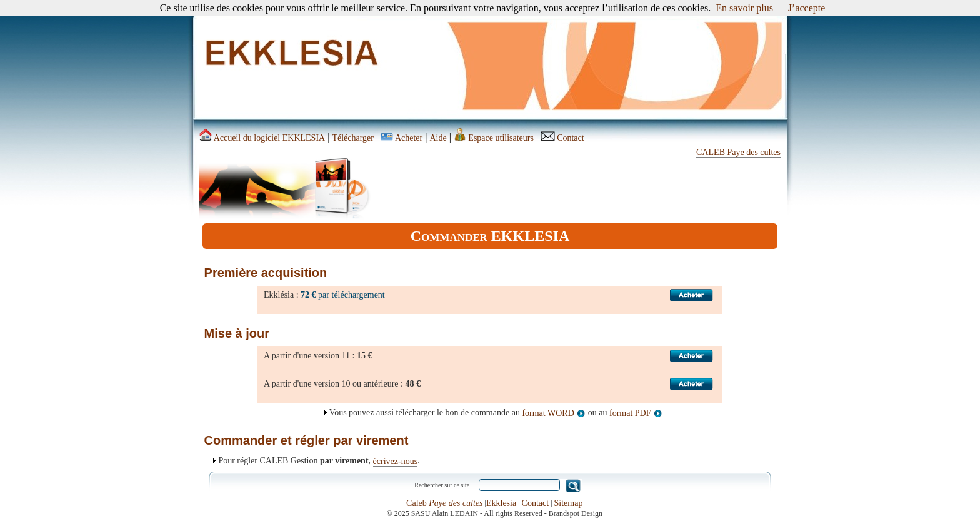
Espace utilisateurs (494, 138)
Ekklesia (501, 503)
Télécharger (353, 138)
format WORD (554, 413)
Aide (438, 138)
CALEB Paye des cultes (738, 152)
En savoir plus (744, 8)
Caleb (444, 503)
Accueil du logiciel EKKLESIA (262, 138)
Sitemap (569, 503)
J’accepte (807, 8)
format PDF (636, 413)
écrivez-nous (396, 461)
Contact (562, 138)
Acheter (402, 138)
